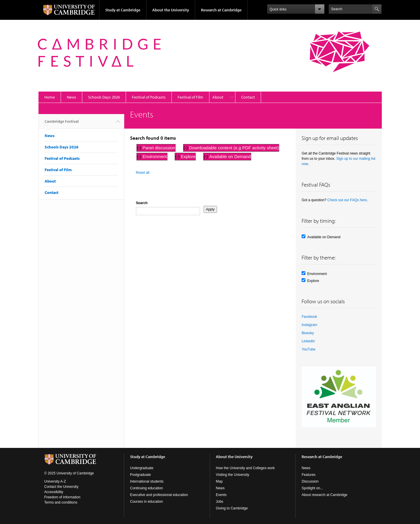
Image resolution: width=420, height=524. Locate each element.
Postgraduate (140, 475)
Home (50, 97)
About (218, 97)
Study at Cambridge (123, 10)
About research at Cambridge (324, 495)
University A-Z (55, 481)
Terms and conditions (61, 502)
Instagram (309, 325)
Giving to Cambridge (232, 508)
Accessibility (54, 492)
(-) (140, 148)
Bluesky (308, 333)
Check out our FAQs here (347, 200)
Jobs (219, 502)
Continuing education (147, 488)
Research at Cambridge (221, 10)
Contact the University (61, 487)
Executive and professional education (159, 495)
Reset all (143, 173)
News (71, 97)
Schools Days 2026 (104, 97)
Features (308, 475)
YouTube (308, 349)
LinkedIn (308, 341)
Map (219, 481)
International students (147, 481)
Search (142, 203)
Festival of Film (190, 97)
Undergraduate (142, 468)
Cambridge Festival (62, 124)
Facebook (309, 317)
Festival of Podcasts (149, 97)
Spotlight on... (312, 488)
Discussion (310, 481)
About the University (171, 10)
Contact (248, 97)
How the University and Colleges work (245, 468)
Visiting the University (233, 475)
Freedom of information (62, 497)
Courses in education (147, 502)
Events (221, 495)
